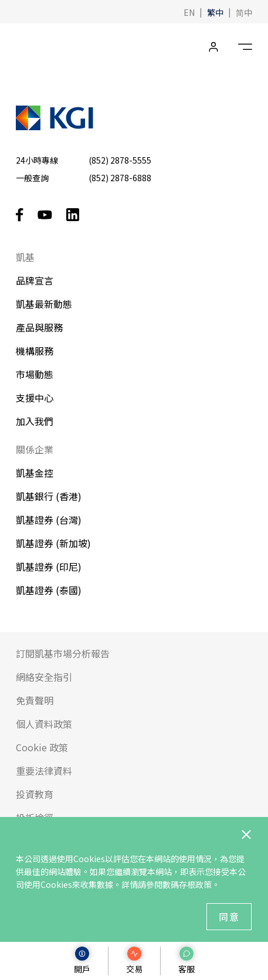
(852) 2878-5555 (120, 160)
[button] (189, 12)
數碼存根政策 (187, 884)
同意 (229, 917)
